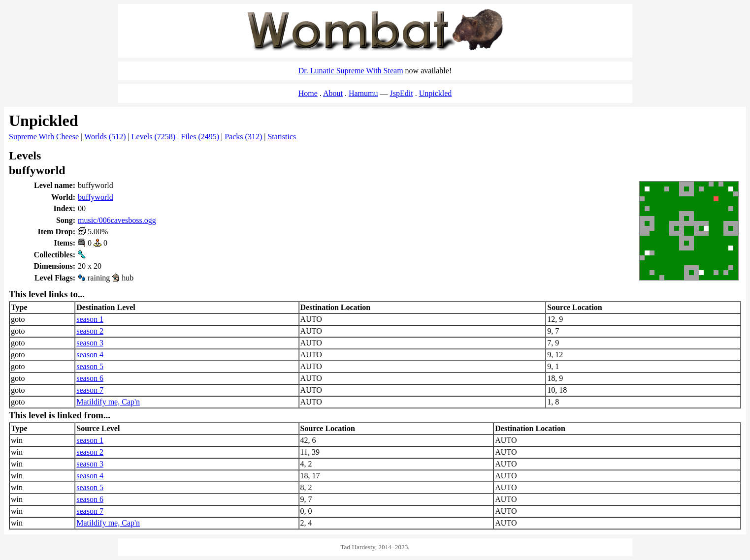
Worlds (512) (105, 137)
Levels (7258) (153, 137)
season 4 (90, 355)
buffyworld (96, 197)
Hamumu (363, 93)
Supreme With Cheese (44, 137)
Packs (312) (243, 137)
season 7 (90, 390)
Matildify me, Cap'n (108, 402)
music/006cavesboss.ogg (117, 220)
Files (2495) (200, 137)
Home (308, 93)
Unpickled (436, 93)
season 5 (90, 366)
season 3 (90, 343)
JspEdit (402, 93)
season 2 (90, 331)
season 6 (90, 378)
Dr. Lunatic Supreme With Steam (351, 71)
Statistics (282, 137)
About (333, 93)
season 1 (90, 319)
